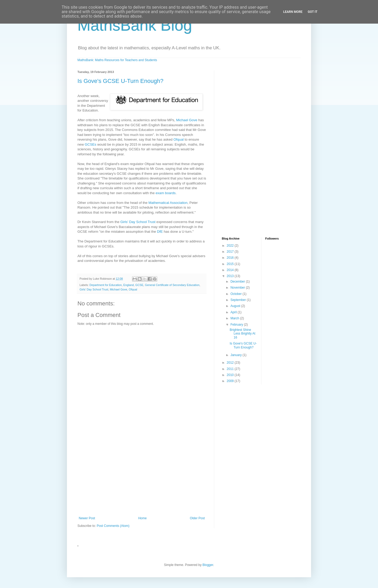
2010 (231, 375)
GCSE (139, 285)
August (236, 306)
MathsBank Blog (135, 25)
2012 (231, 363)
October (237, 294)
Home (143, 518)
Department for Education (106, 285)
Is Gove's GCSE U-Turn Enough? (120, 81)
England (129, 285)
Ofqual (179, 139)
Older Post (197, 518)
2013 (231, 276)
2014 (231, 270)
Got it (313, 12)
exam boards (166, 193)
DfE (160, 232)
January (237, 355)
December (238, 282)
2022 (231, 246)
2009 (231, 381)
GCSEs (91, 144)
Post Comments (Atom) (113, 526)
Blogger (208, 565)
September (239, 300)
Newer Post (87, 518)
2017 (231, 252)
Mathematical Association (168, 203)
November (238, 288)
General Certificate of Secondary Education (172, 285)
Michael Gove (187, 120)
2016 (231, 258)
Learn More (293, 12)
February (237, 325)
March (235, 318)
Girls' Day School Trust (138, 222)
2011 (231, 369)
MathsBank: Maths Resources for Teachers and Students (117, 60)
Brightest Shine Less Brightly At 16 (243, 334)
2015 (231, 264)
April (234, 312)
